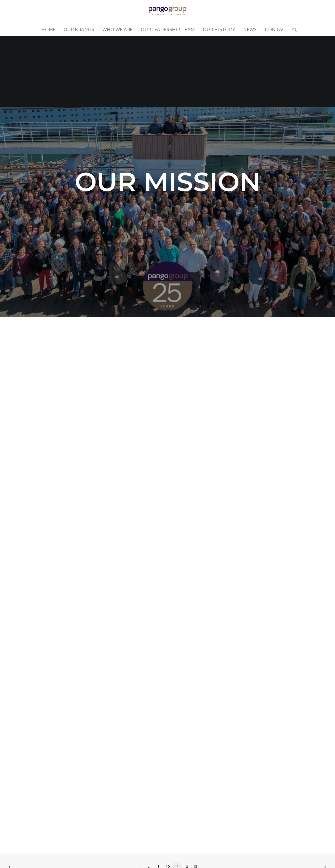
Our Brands (79, 29)
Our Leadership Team (168, 29)
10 (168, 796)
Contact (277, 29)
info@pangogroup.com (72, 846)
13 (195, 796)
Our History (219, 29)
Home (48, 29)
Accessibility (254, 830)
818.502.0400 (62, 854)
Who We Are (118, 29)
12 (186, 796)
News (250, 29)
